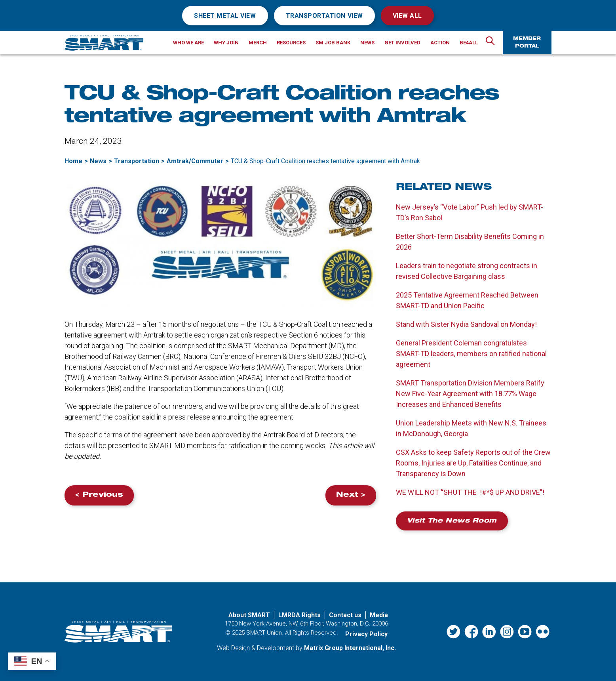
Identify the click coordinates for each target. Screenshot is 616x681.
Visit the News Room (452, 521)
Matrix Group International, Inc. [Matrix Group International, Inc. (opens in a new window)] (350, 648)
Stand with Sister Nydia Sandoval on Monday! (466, 324)
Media (379, 615)
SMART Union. (265, 633)
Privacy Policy (366, 634)
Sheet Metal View (225, 16)
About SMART (249, 615)
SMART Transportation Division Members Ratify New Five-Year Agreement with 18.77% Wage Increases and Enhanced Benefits (470, 394)
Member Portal (527, 43)
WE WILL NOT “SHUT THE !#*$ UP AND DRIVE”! (470, 492)
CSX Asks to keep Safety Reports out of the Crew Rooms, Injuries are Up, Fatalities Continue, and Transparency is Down (473, 463)
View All (407, 16)
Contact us (345, 615)
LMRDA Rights (299, 615)
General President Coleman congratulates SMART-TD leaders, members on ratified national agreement (471, 354)
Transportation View (324, 16)
